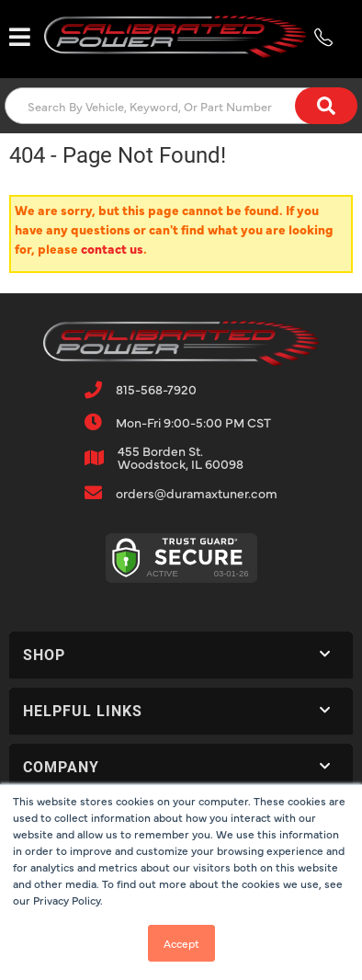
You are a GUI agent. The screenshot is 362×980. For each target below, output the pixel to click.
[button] (181, 106)
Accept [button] (181, 943)
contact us (112, 248)
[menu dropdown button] (20, 37)
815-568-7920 (156, 389)
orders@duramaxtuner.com (197, 493)
